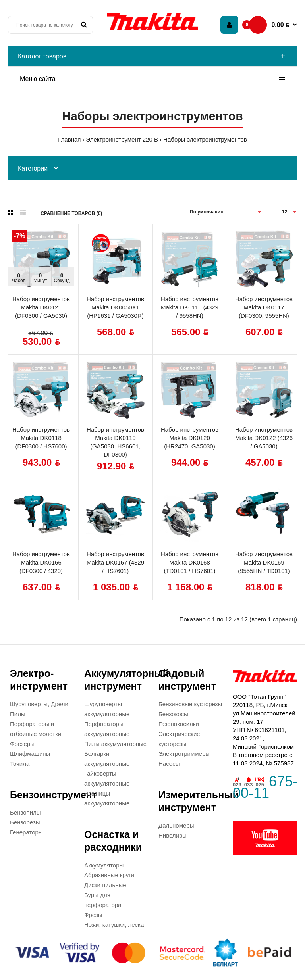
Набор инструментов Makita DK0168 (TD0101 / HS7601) (190, 562)
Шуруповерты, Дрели (39, 704)
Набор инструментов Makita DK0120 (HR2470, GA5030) (190, 438)
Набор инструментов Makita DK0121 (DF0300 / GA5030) (41, 307)
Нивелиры (173, 835)
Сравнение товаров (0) (71, 213)
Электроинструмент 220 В (122, 139)
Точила (20, 764)
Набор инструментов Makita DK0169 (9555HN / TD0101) (264, 562)
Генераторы (26, 832)
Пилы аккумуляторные (115, 744)
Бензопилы (25, 812)
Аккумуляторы (104, 865)
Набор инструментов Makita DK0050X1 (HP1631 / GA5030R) (115, 307)
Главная (69, 139)
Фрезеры (22, 744)
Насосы (169, 764)
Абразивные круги (109, 875)
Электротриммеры (184, 754)
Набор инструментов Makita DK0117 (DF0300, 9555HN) (264, 307)
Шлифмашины (30, 754)
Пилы (18, 714)
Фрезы (93, 915)
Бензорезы (25, 822)
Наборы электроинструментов (205, 139)
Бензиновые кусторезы (190, 704)
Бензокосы (173, 714)
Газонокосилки (179, 724)
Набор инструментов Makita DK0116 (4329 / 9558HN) (190, 307)
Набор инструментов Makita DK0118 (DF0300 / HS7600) (41, 438)
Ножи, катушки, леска (114, 925)
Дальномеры (176, 825)
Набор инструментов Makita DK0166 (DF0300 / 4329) (41, 562)
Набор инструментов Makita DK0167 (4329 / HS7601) (115, 562)
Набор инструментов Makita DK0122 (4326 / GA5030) (264, 438)
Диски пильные (105, 885)
